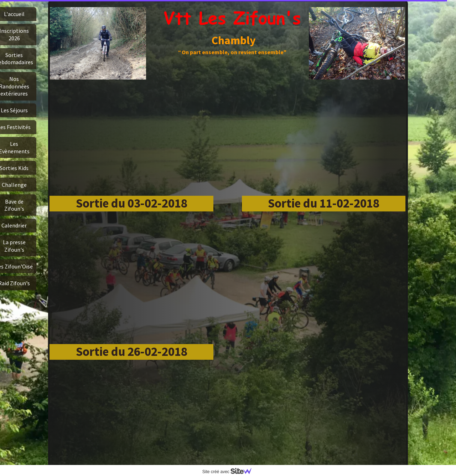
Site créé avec (230, 472)
